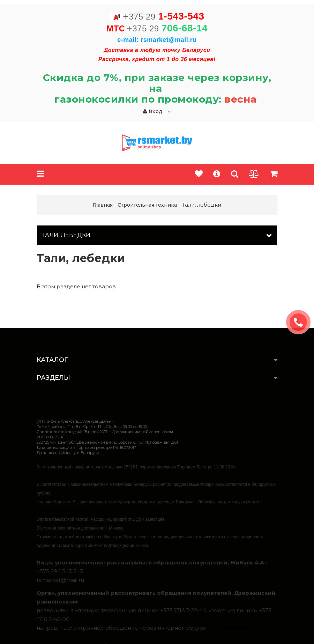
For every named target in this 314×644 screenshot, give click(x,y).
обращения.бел (231, 628)
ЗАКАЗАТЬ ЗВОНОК (301, 322)
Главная (103, 205)
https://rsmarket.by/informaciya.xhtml (71, 511)
